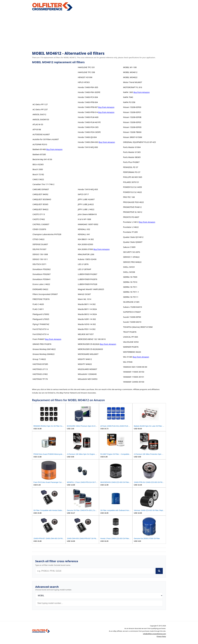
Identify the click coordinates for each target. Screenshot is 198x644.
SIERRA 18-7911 (130, 287)
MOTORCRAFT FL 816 (133, 87)
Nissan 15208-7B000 (132, 132)
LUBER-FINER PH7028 (87, 284)
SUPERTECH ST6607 (132, 312)
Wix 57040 (128, 362)
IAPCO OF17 (83, 194)
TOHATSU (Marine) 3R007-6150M (138, 327)
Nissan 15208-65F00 (132, 107)
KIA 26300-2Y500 (85, 249)
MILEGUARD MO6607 (87, 369)
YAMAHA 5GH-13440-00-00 (135, 367)
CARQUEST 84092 (40, 194)
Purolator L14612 (131, 222)
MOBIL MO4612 (130, 72)
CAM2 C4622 (38, 179)
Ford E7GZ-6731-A (41, 329)
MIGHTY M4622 (85, 364)
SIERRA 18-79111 (131, 297)
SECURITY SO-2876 (132, 252)
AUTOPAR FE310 (40, 144)
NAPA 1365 (128, 92)
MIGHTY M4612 (85, 359)
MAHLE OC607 (84, 294)
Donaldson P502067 (42, 274)
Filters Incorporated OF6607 (45, 294)
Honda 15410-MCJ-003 (88, 189)
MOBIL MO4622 (130, 77)
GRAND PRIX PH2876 (42, 344)
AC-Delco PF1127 (40, 104)
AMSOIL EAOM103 (41, 119)
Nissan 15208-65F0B (132, 117)
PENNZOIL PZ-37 (131, 167)
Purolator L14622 (131, 227)
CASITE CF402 (39, 219)
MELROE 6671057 (86, 334)
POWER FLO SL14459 (132, 187)
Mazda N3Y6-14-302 (87, 324)
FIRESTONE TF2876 (41, 299)
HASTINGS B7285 (40, 364)
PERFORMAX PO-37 (132, 172)
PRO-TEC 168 (129, 197)
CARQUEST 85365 (40, 204)
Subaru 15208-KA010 (133, 307)
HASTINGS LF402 (40, 374)
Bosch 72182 (38, 174)
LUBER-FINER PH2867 (87, 274)
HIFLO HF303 (84, 82)
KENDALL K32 (84, 229)
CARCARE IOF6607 (41, 189)
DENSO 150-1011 (40, 259)
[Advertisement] (99, 31)
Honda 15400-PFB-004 (88, 102)
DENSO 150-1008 (40, 254)
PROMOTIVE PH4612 (132, 207)
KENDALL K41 (84, 234)
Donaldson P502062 (42, 269)
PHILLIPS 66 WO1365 (133, 177)
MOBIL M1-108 (130, 67)
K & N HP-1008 (84, 219)
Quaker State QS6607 (133, 242)
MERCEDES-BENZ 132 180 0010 (92, 339)
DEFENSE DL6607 (40, 244)
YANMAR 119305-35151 (134, 377)
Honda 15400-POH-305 (88, 127)
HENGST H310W (85, 77)
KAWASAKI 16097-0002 (88, 224)
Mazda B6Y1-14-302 (87, 304)
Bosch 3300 (38, 169)
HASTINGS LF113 (40, 369)
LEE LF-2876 (83, 264)
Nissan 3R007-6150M (133, 137)
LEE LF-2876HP (84, 269)
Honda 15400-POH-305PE (89, 132)
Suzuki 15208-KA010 (132, 322)
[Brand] (99, 596)
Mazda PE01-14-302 (87, 329)
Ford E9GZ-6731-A (41, 334)
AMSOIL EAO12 (39, 114)
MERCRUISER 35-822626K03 (90, 349)
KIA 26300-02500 (85, 244)
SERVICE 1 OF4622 (131, 257)
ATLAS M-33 (38, 124)
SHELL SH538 (129, 272)
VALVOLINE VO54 (131, 342)
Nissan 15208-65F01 (132, 112)
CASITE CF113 (39, 214)
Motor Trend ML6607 (133, 82)
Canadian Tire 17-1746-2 (44, 184)
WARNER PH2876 (131, 347)
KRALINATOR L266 (86, 254)
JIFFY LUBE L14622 (86, 209)
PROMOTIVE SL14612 (133, 212)
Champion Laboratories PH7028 (47, 234)
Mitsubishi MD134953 (88, 379)
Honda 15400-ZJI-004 (87, 137)
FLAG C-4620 (38, 304)
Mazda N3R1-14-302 (87, 319)
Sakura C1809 (129, 247)
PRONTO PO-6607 (131, 217)
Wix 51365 (128, 357)
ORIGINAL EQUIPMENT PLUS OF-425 (139, 142)
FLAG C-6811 (38, 309)
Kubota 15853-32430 (87, 259)
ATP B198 (37, 129)
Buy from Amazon (54, 149)
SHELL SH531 (129, 267)
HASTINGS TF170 (40, 379)
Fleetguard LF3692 (41, 314)
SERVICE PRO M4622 (132, 262)
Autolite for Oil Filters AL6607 (46, 139)
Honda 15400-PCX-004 (88, 97)
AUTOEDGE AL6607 (41, 134)
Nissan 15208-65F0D (132, 127)
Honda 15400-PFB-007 (88, 107)
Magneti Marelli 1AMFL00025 (91, 289)
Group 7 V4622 (39, 359)
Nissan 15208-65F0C (132, 122)
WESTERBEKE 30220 (132, 352)
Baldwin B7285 (39, 154)
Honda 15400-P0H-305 (88, 87)
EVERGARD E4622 (40, 289)
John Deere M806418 (87, 214)
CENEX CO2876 (39, 229)
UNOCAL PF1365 (131, 337)
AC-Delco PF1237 (40, 109)
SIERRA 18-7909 (130, 277)
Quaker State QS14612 (133, 237)
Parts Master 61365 (132, 152)
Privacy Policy (161, 636)
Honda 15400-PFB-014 (88, 112)
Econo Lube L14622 (41, 284)
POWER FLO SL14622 (132, 192)
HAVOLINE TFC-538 (86, 72)
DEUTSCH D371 (39, 264)
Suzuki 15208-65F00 (132, 317)
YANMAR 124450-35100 (134, 382)
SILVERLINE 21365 (131, 302)
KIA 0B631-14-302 (86, 239)
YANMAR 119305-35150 (134, 372)
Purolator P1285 (130, 232)
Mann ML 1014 (84, 299)
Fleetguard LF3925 (41, 319)
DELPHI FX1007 (39, 249)
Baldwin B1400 (39, 149)
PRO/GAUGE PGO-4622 (133, 202)
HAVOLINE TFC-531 (86, 67)
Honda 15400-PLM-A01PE (89, 122)
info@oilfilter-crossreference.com (154, 634)
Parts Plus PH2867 (131, 162)
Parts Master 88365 (132, 157)
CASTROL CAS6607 (41, 224)
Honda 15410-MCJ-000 (88, 147)
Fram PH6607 (39, 339)
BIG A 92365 (38, 164)
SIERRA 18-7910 (130, 282)
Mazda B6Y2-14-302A (87, 314)
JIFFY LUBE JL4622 (86, 204)
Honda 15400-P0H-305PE (89, 92)
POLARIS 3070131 (131, 182)
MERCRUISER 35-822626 (89, 344)
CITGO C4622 (39, 239)
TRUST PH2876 (130, 332)
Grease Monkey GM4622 (44, 354)
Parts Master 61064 (132, 147)
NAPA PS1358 (129, 102)
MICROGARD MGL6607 (88, 354)
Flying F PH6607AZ (41, 324)
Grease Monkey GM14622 (44, 349)
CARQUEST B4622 (41, 209)
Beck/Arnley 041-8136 (42, 159)
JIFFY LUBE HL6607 (86, 199)
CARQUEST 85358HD (42, 199)
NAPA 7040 (128, 97)
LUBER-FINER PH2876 (87, 279)
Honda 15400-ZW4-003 (88, 142)
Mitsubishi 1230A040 (87, 374)
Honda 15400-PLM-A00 (88, 117)
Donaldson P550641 (42, 279)
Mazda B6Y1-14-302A (87, 309)
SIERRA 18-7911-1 (131, 292)
